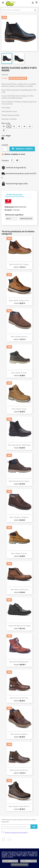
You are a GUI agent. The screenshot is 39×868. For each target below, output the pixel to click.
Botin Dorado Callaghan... (20, 734)
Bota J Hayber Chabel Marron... (19, 806)
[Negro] (3, 139)
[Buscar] (19, 10)
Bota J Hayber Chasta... (20, 409)
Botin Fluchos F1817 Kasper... (20, 264)
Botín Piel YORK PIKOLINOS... (19, 662)
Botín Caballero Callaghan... (19, 517)
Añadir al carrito (22, 149)
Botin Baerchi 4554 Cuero (20, 590)
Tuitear (17, 160)
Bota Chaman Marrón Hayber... (20, 481)
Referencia (9, 207)
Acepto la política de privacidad (16, 832)
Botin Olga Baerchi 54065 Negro (20, 445)
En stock (8, 210)
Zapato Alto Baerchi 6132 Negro (19, 626)
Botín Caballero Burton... (19, 337)
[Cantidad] (4, 149)
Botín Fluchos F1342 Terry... (20, 698)
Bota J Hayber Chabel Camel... (19, 300)
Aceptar (10, 861)
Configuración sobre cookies (20, 865)
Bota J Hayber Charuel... (19, 373)
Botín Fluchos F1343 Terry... (20, 770)
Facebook (3, 839)
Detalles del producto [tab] (15, 195)
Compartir (12, 160)
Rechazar (29, 861)
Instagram (9, 839)
